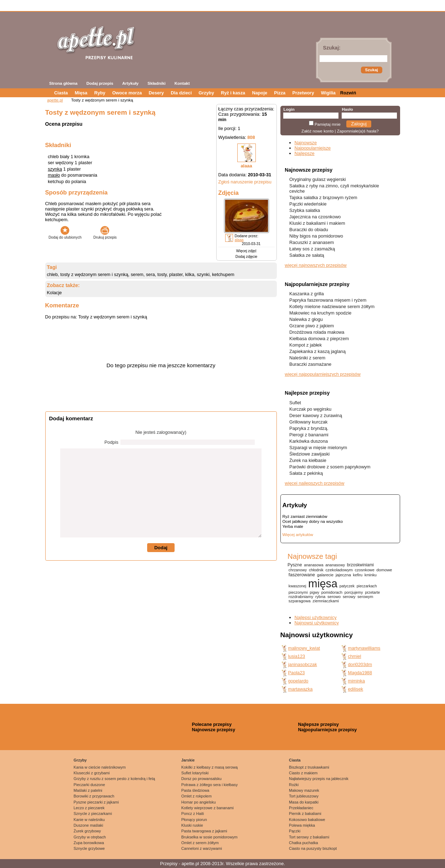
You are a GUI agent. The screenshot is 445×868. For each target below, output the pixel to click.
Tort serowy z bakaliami (309, 837)
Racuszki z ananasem (312, 242)
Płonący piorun (194, 820)
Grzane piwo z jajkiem (312, 326)
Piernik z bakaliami (305, 814)
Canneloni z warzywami (202, 848)
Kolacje (55, 293)
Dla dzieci (181, 93)
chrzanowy (298, 570)
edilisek (356, 689)
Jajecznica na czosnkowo (315, 217)
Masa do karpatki (304, 802)
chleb (53, 274)
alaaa (246, 166)
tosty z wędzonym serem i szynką (94, 274)
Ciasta (61, 93)
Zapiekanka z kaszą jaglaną (317, 351)
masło (54, 175)
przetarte (372, 592)
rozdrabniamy (301, 597)
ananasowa (314, 565)
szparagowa (300, 601)
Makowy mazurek (304, 790)
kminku (371, 575)
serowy (349, 597)
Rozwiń (348, 93)
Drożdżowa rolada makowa (317, 332)
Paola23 (297, 673)
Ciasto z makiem (303, 773)
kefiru (358, 575)
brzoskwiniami (360, 565)
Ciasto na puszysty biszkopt (313, 848)
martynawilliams (364, 648)
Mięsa (81, 93)
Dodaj (161, 548)
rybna (320, 597)
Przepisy (169, 864)
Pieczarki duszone (89, 785)
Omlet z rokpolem (196, 796)
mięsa (323, 584)
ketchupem (223, 274)
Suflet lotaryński (195, 773)
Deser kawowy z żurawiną (316, 415)
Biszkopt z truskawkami (309, 767)
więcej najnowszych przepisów (316, 265)
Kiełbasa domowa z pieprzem (319, 339)
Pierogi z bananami (309, 435)
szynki (203, 274)
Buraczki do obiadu (309, 230)
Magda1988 (360, 673)
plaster (176, 274)
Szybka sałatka (305, 210)
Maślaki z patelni (88, 790)
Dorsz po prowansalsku (201, 779)
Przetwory (303, 93)
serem (137, 274)
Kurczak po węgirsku (310, 409)
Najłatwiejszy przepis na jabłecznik (319, 779)
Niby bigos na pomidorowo (316, 236)
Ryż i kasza (233, 93)
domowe (384, 570)
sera (151, 274)
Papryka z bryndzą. (309, 428)
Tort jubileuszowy (304, 796)
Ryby (100, 93)
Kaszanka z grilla (307, 294)
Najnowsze (306, 143)
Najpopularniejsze (313, 148)
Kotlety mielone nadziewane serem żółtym (332, 306)
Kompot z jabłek (306, 345)
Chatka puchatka (304, 843)
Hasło (347, 109)
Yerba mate (293, 526)
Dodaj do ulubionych (65, 235)
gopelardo (298, 681)
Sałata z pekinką (306, 473)
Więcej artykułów (298, 535)
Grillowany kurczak (308, 422)
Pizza (280, 93)
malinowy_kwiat (304, 648)
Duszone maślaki (89, 825)
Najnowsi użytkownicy (317, 623)
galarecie (325, 575)
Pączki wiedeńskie (308, 204)
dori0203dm (360, 664)
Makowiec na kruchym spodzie (320, 313)
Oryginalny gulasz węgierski (318, 179)
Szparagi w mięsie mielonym (318, 448)
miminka (357, 681)
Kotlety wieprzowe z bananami (208, 808)
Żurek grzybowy (87, 831)
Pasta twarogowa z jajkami (204, 831)
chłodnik (316, 570)
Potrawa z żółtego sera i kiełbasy (209, 785)
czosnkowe (365, 570)
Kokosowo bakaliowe (307, 820)
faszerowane (302, 575)
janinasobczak (303, 664)
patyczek (347, 586)
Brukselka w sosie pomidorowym (209, 837)
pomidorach (332, 592)
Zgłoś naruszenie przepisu (245, 182)
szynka (55, 169)
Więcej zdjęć (246, 251)
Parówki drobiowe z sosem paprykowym (330, 467)
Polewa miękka (302, 825)
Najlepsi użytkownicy (316, 617)
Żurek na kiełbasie (308, 460)
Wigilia (328, 93)
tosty (162, 274)
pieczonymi (298, 592)
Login (289, 109)
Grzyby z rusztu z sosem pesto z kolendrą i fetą (114, 779)
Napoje (260, 93)
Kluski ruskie (192, 825)
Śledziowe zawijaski (309, 454)
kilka (190, 274)
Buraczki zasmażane (310, 364)
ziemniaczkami (326, 601)
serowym (365, 597)
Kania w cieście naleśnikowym (100, 767)
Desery (156, 93)
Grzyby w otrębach (90, 837)
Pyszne (295, 565)
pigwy (314, 592)
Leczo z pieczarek (89, 808)
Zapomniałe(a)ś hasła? (358, 131)
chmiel (355, 656)
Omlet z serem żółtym (200, 843)
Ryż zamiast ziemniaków (305, 516)
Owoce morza (127, 93)
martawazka (301, 689)
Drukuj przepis (105, 235)
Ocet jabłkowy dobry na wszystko (313, 521)
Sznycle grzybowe (89, 848)
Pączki (295, 831)
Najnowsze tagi (312, 556)
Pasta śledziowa (195, 790)
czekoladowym (339, 570)
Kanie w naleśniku (89, 820)
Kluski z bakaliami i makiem (317, 223)
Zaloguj (359, 124)
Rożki (294, 785)
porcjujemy (354, 592)
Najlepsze (305, 153)
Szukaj (372, 70)
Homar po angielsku (199, 802)
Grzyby (206, 93)
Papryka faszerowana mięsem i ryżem (328, 300)
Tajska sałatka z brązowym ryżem (323, 197)
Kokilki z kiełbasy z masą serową (209, 767)
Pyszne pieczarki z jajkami (96, 802)
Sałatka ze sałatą (307, 255)
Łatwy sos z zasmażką (312, 249)
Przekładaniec (301, 808)
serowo (334, 597)
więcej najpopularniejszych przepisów (323, 374)
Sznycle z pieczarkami (93, 814)
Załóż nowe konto (317, 131)
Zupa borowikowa (89, 843)
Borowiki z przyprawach (94, 796)
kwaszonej (297, 586)
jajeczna (343, 575)
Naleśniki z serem (307, 358)
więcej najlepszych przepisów (314, 483)
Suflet (295, 403)
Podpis (111, 442)
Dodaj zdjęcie (246, 257)
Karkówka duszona (309, 441)
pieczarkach (367, 586)
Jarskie (188, 760)
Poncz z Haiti (193, 814)
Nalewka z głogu (306, 319)
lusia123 (297, 656)
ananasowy (335, 565)
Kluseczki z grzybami (92, 773)
